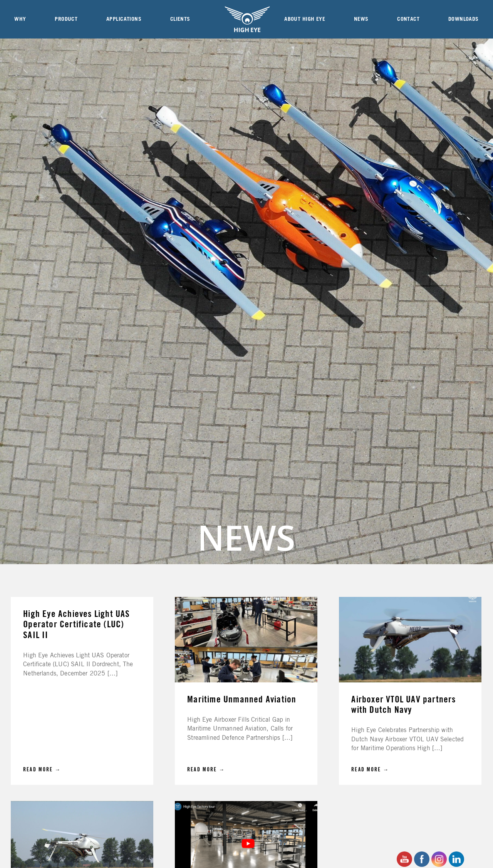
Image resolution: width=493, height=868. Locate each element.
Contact (408, 19)
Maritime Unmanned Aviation (242, 700)
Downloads (464, 19)
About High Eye (305, 19)
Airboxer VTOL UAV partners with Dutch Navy (403, 705)
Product (66, 19)
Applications (124, 19)
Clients (180, 19)
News (361, 19)
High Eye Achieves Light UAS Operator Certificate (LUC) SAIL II (76, 625)
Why (20, 19)
